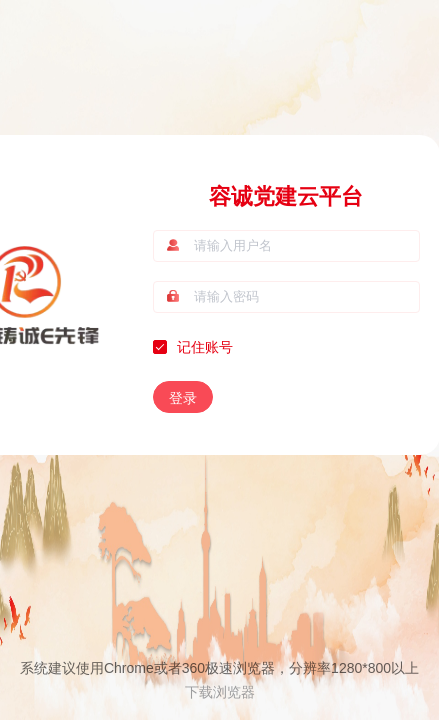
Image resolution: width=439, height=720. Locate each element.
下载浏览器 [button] (220, 692)
